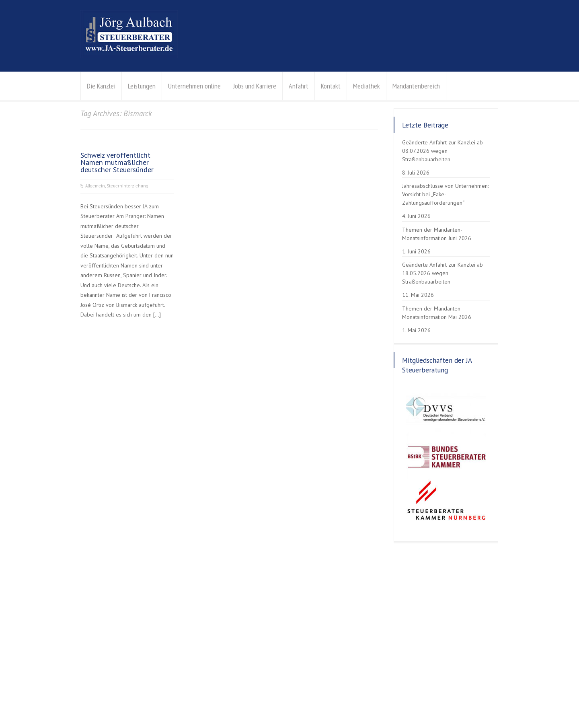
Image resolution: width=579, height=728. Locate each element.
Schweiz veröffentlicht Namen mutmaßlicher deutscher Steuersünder (117, 162)
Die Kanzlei (101, 86)
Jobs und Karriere (255, 86)
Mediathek (366, 86)
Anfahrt (299, 86)
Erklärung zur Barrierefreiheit (199, 702)
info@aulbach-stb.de (371, 638)
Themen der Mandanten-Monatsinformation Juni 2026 (437, 234)
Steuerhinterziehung (127, 186)
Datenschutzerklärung (105, 702)
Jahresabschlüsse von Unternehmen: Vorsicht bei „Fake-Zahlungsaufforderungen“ (445, 194)
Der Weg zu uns (365, 648)
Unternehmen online (194, 86)
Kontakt (331, 86)
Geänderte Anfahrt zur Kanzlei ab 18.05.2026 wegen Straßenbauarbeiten (442, 273)
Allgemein (95, 186)
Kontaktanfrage (364, 658)
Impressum (148, 702)
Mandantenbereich (416, 86)
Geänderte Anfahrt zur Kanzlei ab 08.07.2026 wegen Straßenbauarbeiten (442, 151)
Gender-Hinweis (254, 702)
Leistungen (142, 86)
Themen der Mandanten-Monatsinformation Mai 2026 (437, 313)
